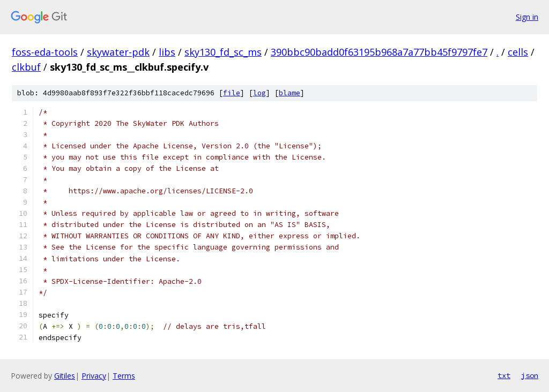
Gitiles (65, 376)
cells (518, 52)
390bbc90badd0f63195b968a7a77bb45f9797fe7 (379, 52)
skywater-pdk (118, 52)
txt (504, 375)
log (259, 93)
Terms (124, 376)
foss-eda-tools (45, 52)
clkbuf (26, 67)
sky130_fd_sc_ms (223, 52)
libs (167, 52)
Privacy (94, 376)
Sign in (527, 17)
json (530, 375)
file (232, 93)
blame (290, 93)
